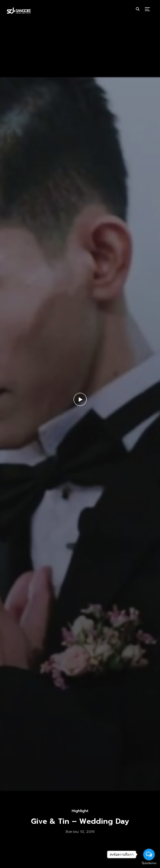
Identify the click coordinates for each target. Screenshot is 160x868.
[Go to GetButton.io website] (149, 863)
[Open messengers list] (149, 854)
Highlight (80, 811)
